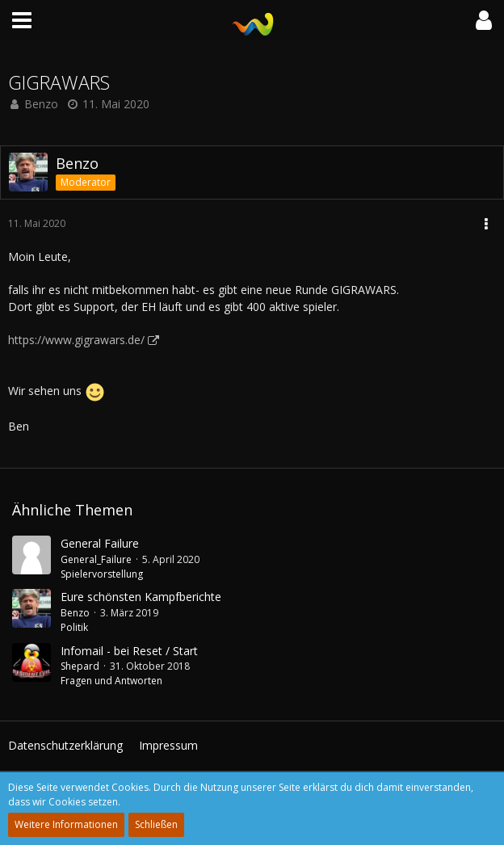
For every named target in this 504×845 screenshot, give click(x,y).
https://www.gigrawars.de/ (76, 340)
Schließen (156, 824)
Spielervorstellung (102, 574)
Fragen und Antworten (111, 681)
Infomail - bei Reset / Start (129, 651)
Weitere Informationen (66, 824)
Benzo (41, 104)
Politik (74, 627)
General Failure (100, 543)
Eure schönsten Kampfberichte (141, 597)
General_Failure (96, 559)
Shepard (80, 666)
